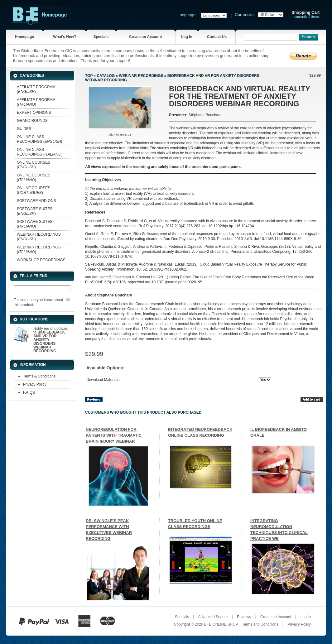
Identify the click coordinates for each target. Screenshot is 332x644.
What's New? (65, 37)
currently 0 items (306, 14)
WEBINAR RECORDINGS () (39, 237)
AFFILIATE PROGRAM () (36, 89)
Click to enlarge (120, 134)
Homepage (24, 37)
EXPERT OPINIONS (34, 113)
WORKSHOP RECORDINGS (41, 260)
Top (89, 76)
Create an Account (146, 37)
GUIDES (24, 129)
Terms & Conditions (39, 376)
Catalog (106, 76)
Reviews (244, 617)
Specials (101, 37)
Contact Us (217, 37)
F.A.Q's (29, 392)
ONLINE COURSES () (34, 165)
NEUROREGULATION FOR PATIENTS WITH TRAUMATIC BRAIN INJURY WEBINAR (114, 435)
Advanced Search (213, 617)
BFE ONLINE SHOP (221, 624)
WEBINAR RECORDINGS (141, 76)
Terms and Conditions (260, 624)
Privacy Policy (35, 384)
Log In (187, 37)
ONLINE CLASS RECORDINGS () (39, 139)
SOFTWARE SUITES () (35, 211)
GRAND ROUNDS (32, 121)
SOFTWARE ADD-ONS (36, 201)
